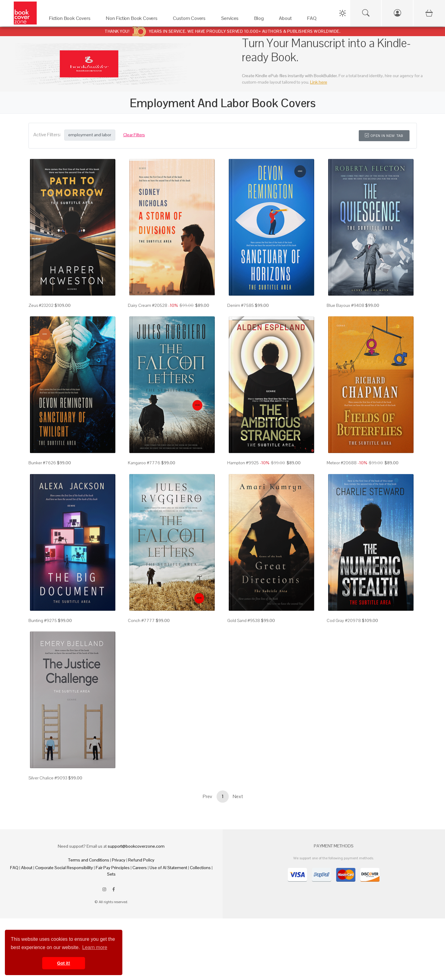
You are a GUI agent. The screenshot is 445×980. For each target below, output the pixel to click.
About (27, 868)
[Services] (232, 20)
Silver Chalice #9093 (48, 778)
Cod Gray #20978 (344, 620)
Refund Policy (141, 860)
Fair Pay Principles (113, 868)
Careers (140, 868)
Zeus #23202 (41, 305)
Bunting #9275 (43, 620)
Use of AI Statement (168, 868)
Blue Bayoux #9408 (345, 305)
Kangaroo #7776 (144, 463)
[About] (287, 20)
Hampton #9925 (243, 463)
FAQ (14, 868)
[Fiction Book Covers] (71, 20)
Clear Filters (134, 135)
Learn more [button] (95, 947)
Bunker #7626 (42, 463)
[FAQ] (313, 20)
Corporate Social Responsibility (64, 868)
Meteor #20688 (342, 463)
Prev (207, 796)
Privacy (119, 860)
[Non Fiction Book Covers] (133, 20)
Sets (111, 874)
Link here (319, 82)
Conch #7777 (141, 620)
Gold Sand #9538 (244, 620)
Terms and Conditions (89, 860)
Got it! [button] (64, 963)
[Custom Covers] (191, 20)
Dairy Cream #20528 (148, 305)
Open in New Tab (384, 136)
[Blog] (261, 20)
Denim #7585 (241, 305)
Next (238, 796)
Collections (200, 868)
